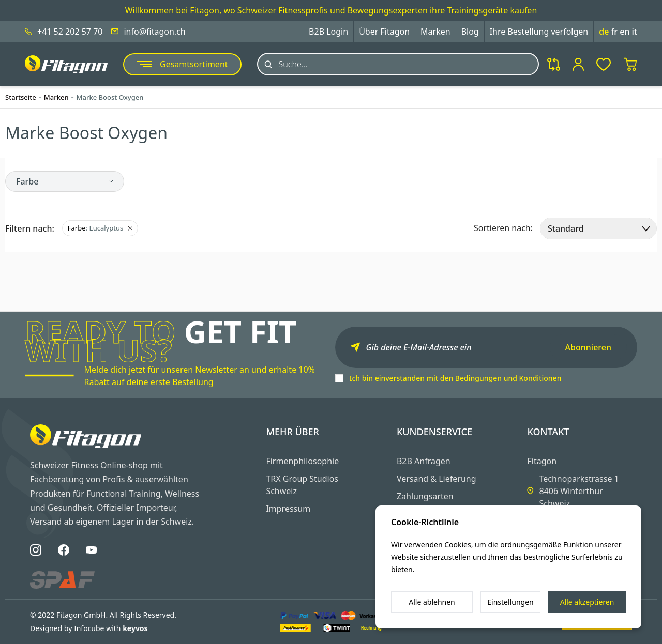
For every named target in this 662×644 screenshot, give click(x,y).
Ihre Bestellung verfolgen (539, 32)
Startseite (21, 97)
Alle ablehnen (432, 602)
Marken (435, 32)
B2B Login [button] (328, 32)
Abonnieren (588, 347)
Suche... (293, 64)
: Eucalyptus (100, 228)
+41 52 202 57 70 (70, 32)
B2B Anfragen (424, 461)
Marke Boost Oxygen (110, 97)
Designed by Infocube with (89, 628)
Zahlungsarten (425, 496)
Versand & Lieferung (437, 479)
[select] (598, 228)
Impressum (288, 509)
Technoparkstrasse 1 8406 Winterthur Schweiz (579, 491)
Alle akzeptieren (587, 602)
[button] (65, 181)
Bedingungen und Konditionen (508, 378)
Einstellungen (510, 602)
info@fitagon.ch (154, 32)
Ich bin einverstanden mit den (456, 378)
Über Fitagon (384, 32)
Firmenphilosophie (302, 461)
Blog (470, 32)
